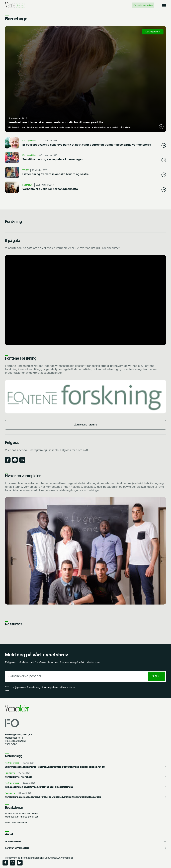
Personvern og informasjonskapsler (24, 858)
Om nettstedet (13, 842)
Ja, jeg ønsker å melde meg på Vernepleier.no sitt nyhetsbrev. (44, 687)
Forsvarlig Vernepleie (143, 5)
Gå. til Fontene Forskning (86, 425)
